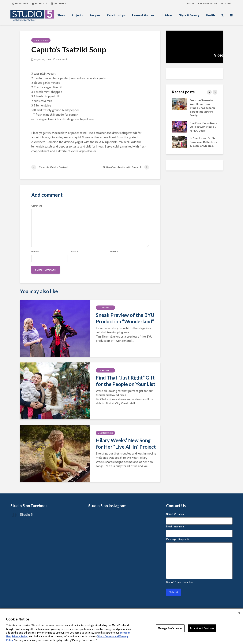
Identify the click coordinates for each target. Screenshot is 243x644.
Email (74, 252)
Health (210, 15)
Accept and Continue (202, 628)
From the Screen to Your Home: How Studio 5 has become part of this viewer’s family (203, 108)
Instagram (20, 4)
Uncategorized (41, 40)
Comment (37, 206)
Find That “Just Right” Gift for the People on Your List (126, 381)
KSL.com (226, 4)
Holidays (166, 15)
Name (35, 252)
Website (114, 252)
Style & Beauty (189, 15)
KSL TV (191, 4)
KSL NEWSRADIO (207, 4)
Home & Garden (143, 15)
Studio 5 (26, 515)
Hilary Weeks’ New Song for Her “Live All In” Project (126, 444)
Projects (77, 15)
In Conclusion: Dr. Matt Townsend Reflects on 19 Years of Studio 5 (204, 142)
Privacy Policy (20, 636)
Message (177, 539)
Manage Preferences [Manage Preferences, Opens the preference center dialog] (170, 628)
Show (61, 15)
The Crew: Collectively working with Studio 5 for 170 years (203, 127)
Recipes (95, 15)
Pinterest (58, 4)
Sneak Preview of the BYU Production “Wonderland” (125, 318)
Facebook (40, 4)
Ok (239, 613)
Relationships (116, 15)
